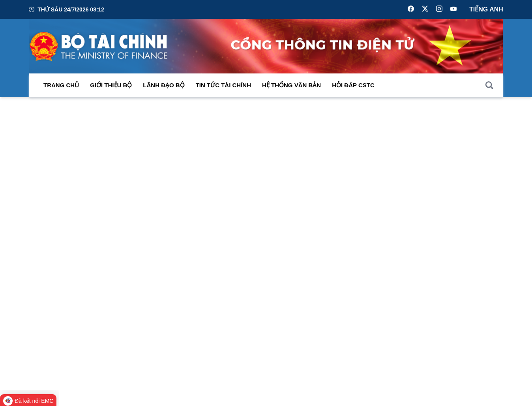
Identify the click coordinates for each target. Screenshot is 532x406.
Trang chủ (61, 86)
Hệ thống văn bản (291, 86)
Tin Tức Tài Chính (223, 86)
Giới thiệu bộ (111, 86)
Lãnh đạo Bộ (164, 86)
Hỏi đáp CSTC (353, 86)
